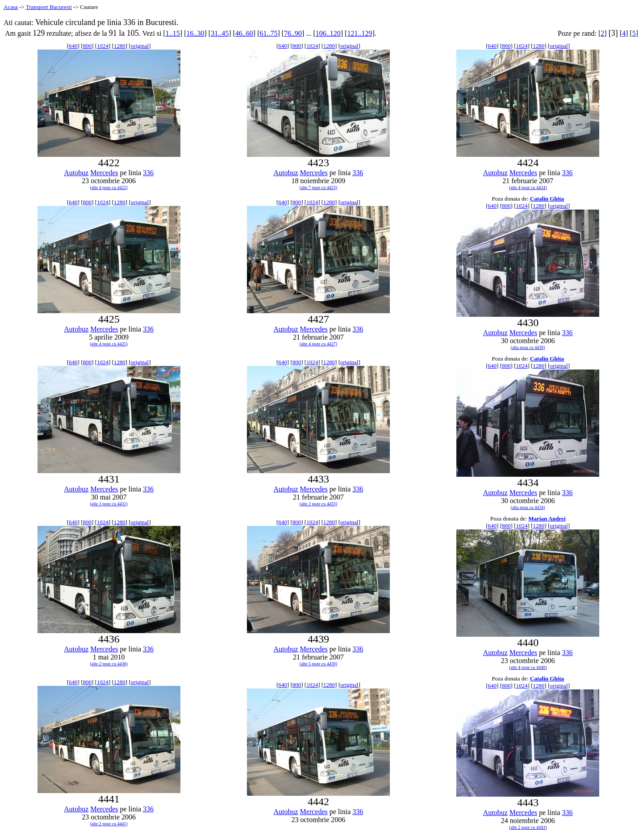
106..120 (328, 33)
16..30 (195, 33)
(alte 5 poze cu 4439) (318, 664)
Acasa (11, 7)
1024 (103, 46)
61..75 (268, 33)
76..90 (293, 33)
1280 (120, 46)
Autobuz (76, 173)
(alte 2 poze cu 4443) (528, 827)
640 (73, 46)
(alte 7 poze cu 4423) (318, 187)
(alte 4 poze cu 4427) (318, 344)
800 (87, 46)
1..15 (173, 33)
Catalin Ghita (547, 199)
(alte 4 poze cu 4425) (109, 344)
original (140, 46)
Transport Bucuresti (49, 7)
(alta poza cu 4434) (528, 507)
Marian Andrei (547, 519)
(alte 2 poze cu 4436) (109, 664)
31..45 (220, 33)
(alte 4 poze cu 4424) (528, 187)
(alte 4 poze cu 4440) (528, 667)
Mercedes (104, 173)
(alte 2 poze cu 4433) (318, 504)
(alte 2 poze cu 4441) (109, 824)
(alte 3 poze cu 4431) (109, 504)
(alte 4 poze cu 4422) (109, 187)
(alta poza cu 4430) (528, 347)
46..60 (244, 33)
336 (148, 173)
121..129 (359, 33)
